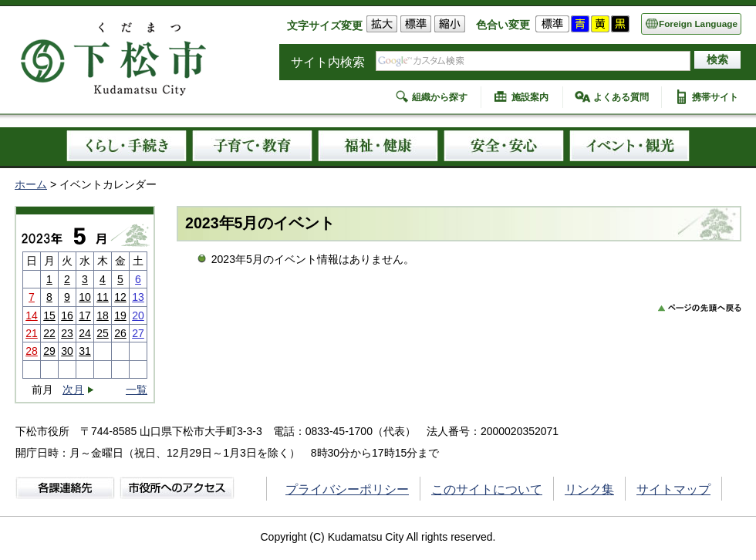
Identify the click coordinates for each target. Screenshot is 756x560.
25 (103, 333)
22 (49, 333)
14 (32, 315)
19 (120, 315)
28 (32, 351)
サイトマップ (673, 489)
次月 (73, 390)
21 (32, 333)
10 (85, 297)
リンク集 (589, 489)
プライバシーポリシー (347, 489)
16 (67, 315)
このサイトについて (487, 489)
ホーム (31, 184)
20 (138, 315)
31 (85, 351)
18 (103, 315)
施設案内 (530, 97)
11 (103, 297)
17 (85, 315)
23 (67, 333)
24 (85, 333)
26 (120, 333)
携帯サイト (715, 97)
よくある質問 (621, 97)
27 (138, 333)
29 (49, 351)
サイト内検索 (328, 62)
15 (49, 315)
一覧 (137, 390)
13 (138, 297)
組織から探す (440, 97)
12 (120, 297)
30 (67, 351)
